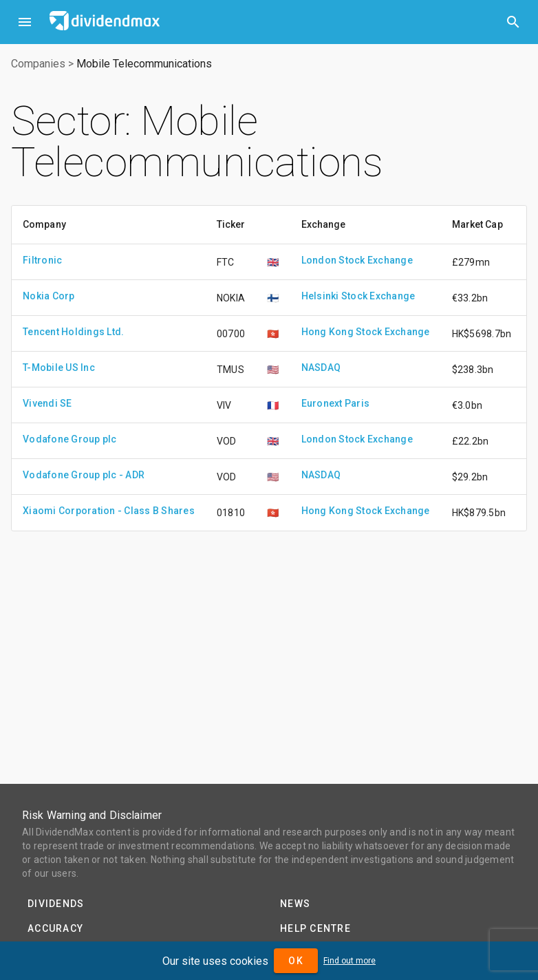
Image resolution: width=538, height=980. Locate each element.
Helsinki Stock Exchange (358, 296)
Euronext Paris (336, 403)
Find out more (349, 961)
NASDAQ (321, 367)
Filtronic (42, 260)
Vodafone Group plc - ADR (84, 475)
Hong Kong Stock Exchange (366, 332)
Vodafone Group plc (70, 439)
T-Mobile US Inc (59, 367)
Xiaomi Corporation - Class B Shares (109, 511)
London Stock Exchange (357, 260)
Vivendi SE (47, 403)
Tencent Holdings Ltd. (73, 332)
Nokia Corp (49, 296)
